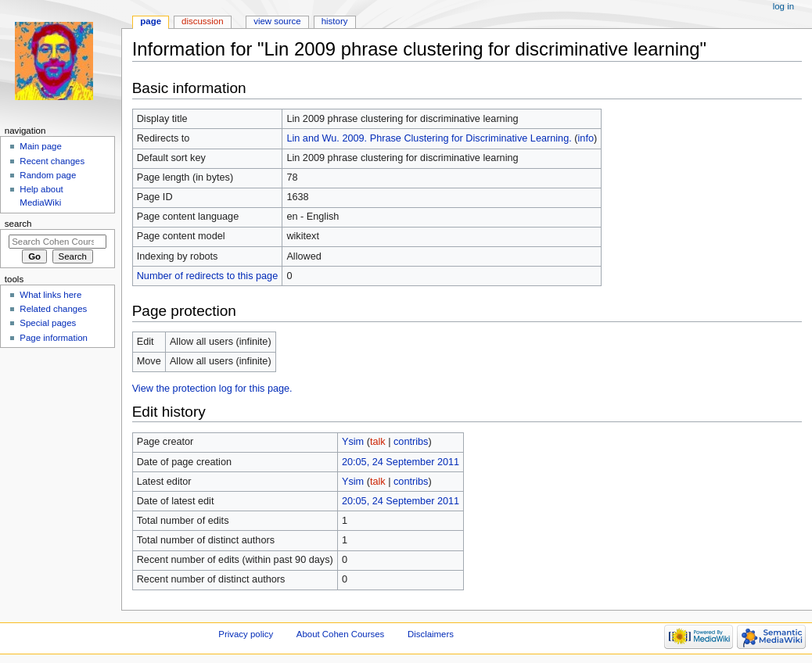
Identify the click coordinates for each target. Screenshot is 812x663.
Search (18, 224)
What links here (50, 295)
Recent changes (52, 161)
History (335, 21)
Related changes (53, 309)
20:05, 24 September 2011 (401, 462)
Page (151, 21)
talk (378, 442)
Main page (41, 146)
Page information (54, 338)
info (586, 138)
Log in (783, 6)
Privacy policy (246, 634)
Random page (48, 175)
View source (277, 21)
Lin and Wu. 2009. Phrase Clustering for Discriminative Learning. (429, 138)
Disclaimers (431, 634)
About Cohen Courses (340, 634)
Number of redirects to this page (208, 276)
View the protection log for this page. (212, 389)
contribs (411, 442)
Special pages (48, 323)
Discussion (202, 21)
